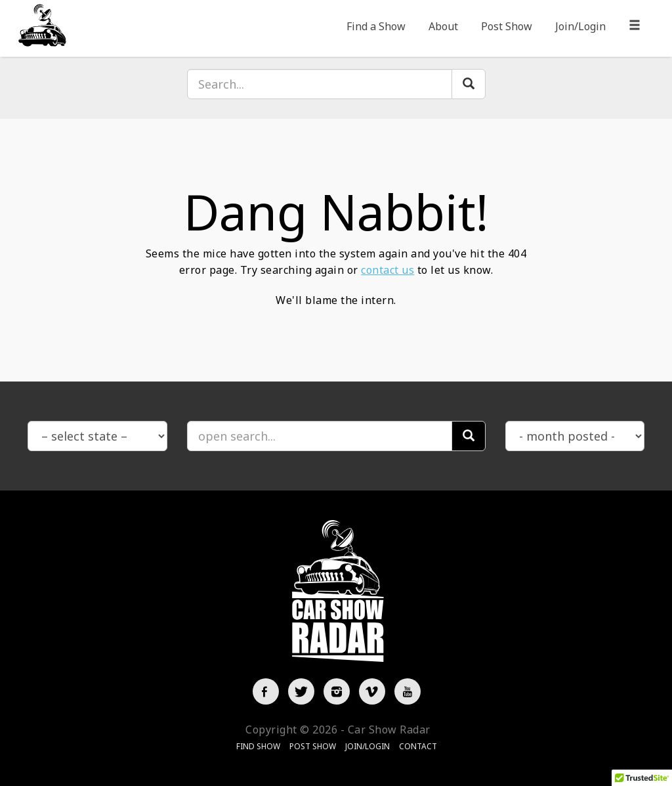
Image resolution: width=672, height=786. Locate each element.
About (443, 26)
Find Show (258, 746)
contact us (388, 270)
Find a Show (376, 26)
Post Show (507, 26)
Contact (418, 746)
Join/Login (580, 26)
